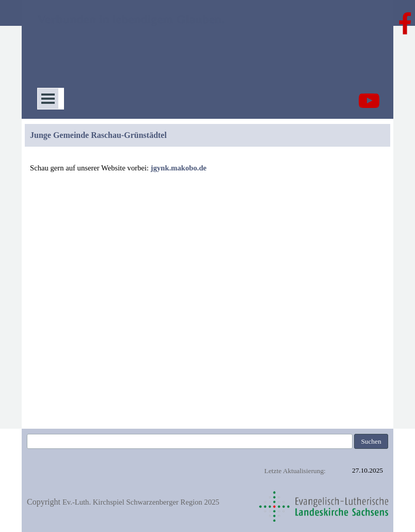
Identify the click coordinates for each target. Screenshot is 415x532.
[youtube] (369, 101)
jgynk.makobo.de (179, 168)
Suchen (371, 441)
